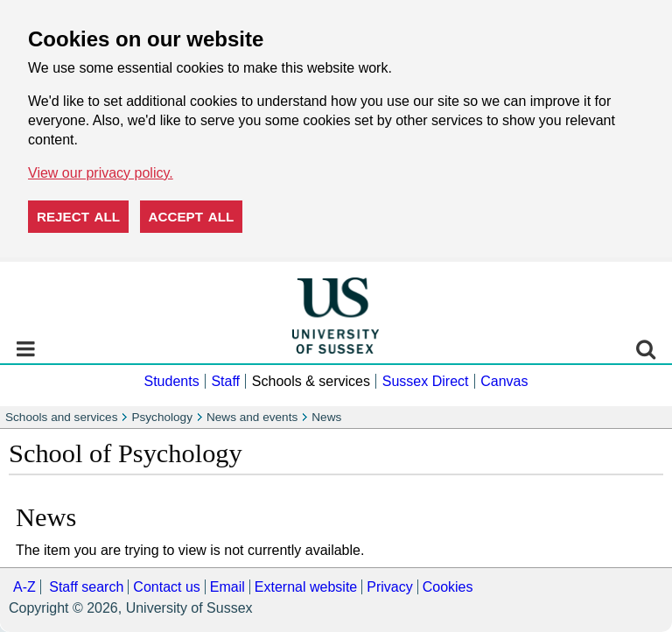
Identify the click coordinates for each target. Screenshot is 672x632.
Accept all (192, 217)
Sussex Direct (426, 381)
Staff (225, 381)
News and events (252, 417)
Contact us (166, 587)
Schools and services (61, 417)
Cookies (448, 587)
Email (227, 587)
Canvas (504, 381)
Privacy (389, 587)
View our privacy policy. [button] (101, 173)
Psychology (162, 417)
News (326, 417)
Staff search (86, 587)
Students (171, 381)
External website (306, 587)
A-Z (24, 587)
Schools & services (311, 381)
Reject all (78, 217)
